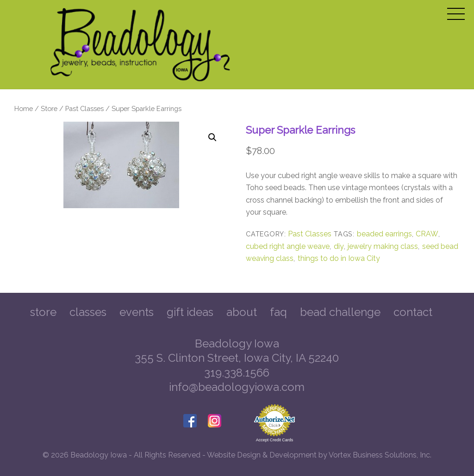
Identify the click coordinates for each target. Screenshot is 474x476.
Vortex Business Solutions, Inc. (380, 455)
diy (339, 246)
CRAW (427, 234)
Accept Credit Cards (275, 440)
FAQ (278, 312)
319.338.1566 (237, 373)
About (242, 312)
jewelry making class (383, 246)
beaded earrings (384, 234)
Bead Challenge (340, 312)
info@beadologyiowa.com (237, 387)
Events (137, 312)
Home (24, 108)
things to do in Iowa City (339, 258)
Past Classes (84, 108)
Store (49, 108)
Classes (88, 312)
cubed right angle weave (288, 246)
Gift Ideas (190, 312)
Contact (413, 312)
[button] (212, 137)
